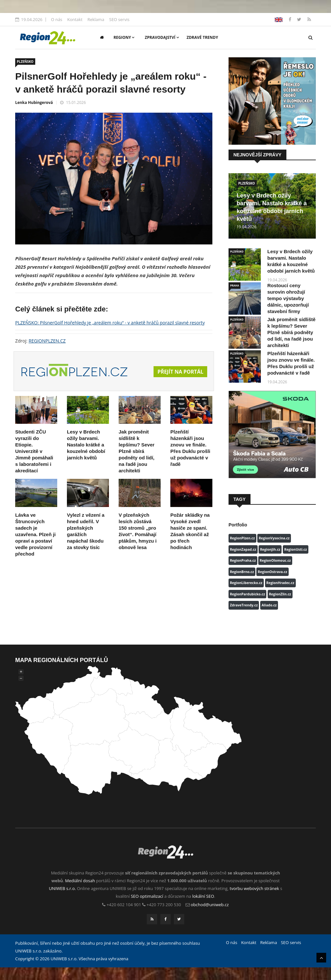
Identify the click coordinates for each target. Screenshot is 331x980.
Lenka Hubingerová (34, 102)
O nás (57, 19)
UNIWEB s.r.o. (62, 888)
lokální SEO (203, 896)
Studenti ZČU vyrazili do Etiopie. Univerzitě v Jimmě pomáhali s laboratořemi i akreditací (34, 451)
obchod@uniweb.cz (210, 905)
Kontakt (75, 19)
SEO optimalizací (147, 896)
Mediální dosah (80, 881)
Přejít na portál (180, 372)
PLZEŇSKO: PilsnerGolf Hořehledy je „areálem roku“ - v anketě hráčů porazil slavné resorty (110, 323)
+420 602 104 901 (124, 905)
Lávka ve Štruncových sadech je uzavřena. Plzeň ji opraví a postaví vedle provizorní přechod (35, 534)
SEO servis (119, 19)
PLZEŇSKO (25, 62)
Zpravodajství (162, 37)
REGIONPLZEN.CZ (47, 341)
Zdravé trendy (202, 37)
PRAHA (235, 285)
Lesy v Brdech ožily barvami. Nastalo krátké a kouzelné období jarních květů (86, 445)
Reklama (96, 19)
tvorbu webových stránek (255, 888)
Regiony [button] (124, 37)
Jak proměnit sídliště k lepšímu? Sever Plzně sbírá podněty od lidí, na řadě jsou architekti (137, 451)
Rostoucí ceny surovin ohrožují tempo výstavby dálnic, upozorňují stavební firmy (288, 298)
